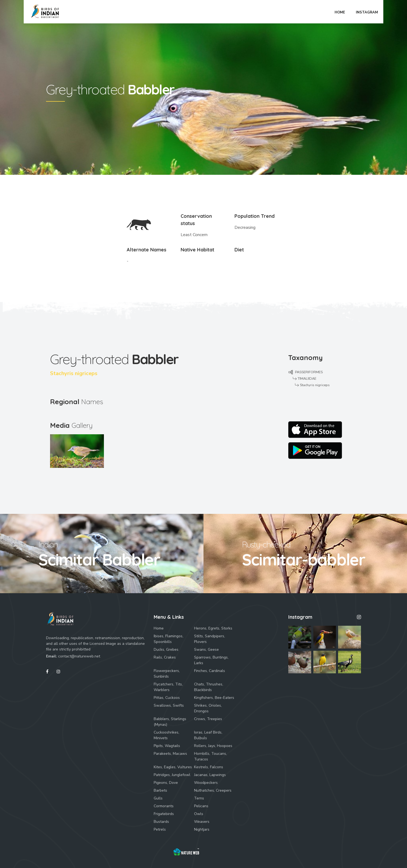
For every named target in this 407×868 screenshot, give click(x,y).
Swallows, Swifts (169, 705)
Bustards (161, 822)
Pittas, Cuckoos (167, 698)
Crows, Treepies (208, 719)
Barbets (160, 790)
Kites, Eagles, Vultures (173, 767)
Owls (199, 814)
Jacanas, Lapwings (210, 775)
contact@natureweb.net (79, 656)
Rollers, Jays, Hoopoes (213, 746)
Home (159, 628)
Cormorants (164, 806)
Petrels (160, 829)
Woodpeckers (206, 783)
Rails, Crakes (165, 657)
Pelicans (201, 806)
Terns (199, 798)
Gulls (158, 798)
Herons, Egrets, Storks (213, 628)
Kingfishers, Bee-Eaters (214, 698)
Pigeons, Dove (166, 783)
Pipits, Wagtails (167, 746)
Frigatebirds (164, 814)
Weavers (202, 822)
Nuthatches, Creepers (213, 790)
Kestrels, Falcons (209, 767)
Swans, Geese (206, 650)
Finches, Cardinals (210, 671)
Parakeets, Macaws (170, 754)
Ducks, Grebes (166, 650)
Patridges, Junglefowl (172, 775)
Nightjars (202, 829)
